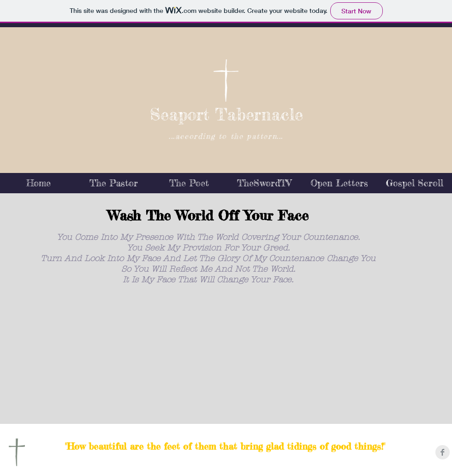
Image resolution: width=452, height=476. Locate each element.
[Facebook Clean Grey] (443, 452)
